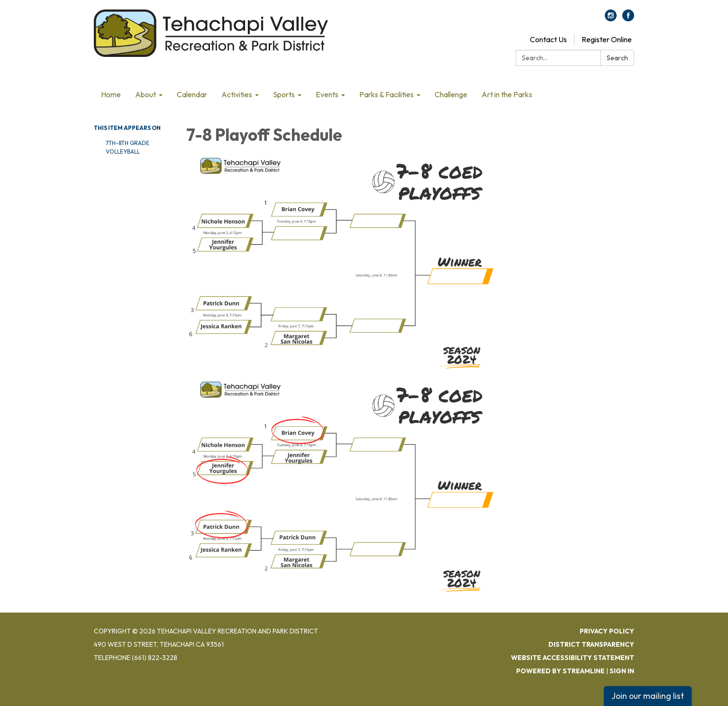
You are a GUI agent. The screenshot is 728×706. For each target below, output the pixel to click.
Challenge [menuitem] (451, 94)
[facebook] (628, 18)
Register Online (607, 39)
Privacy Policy (607, 631)
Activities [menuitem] (237, 94)
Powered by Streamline (560, 671)
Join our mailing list (648, 696)
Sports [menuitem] (284, 94)
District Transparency (591, 644)
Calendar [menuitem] (192, 94)
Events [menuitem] (327, 94)
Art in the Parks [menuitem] (507, 94)
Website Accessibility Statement (573, 658)
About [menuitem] (146, 94)
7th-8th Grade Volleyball (127, 147)
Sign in (622, 671)
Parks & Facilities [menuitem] (387, 94)
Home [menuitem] (111, 94)
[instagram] (611, 18)
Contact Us (548, 39)
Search (617, 58)
